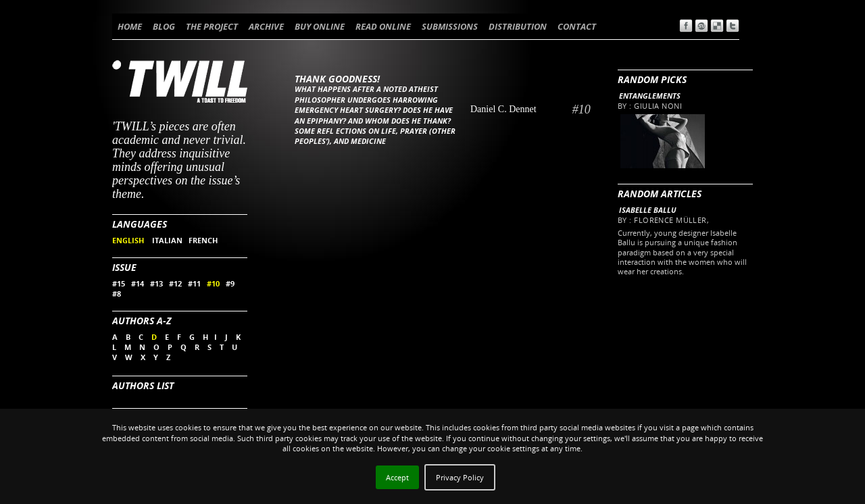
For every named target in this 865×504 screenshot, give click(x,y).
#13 (156, 283)
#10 (213, 283)
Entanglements (650, 96)
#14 (138, 283)
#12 (175, 283)
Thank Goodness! (337, 79)
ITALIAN (167, 240)
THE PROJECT (212, 26)
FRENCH (203, 240)
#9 (230, 283)
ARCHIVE (266, 26)
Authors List (143, 385)
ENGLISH (129, 240)
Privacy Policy (460, 477)
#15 (119, 283)
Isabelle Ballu (648, 210)
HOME (130, 26)
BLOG (164, 26)
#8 (117, 294)
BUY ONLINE (320, 26)
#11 (194, 283)
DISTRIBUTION (518, 26)
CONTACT (577, 26)
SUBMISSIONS (450, 26)
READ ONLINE (383, 26)
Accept (397, 477)
